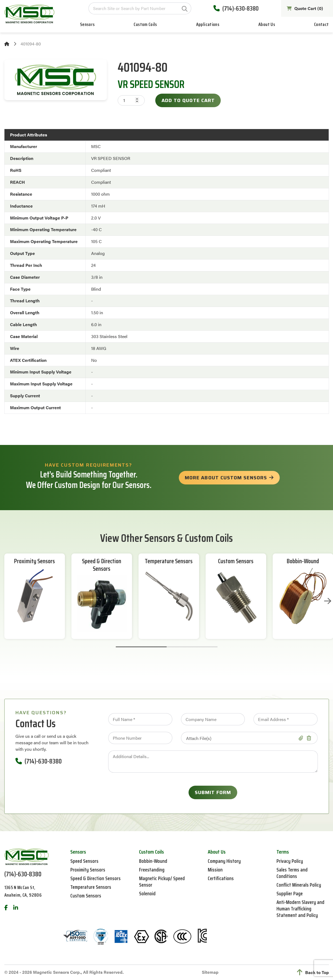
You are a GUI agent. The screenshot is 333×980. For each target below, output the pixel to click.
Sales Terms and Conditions (293, 873)
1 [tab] (141, 647)
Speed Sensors (85, 861)
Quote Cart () (304, 9)
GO (184, 9)
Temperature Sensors (169, 561)
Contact (322, 25)
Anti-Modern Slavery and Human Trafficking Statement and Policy (301, 909)
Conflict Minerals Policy (299, 885)
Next (327, 601)
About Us (267, 25)
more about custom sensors (226, 478)
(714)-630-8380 (235, 9)
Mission (215, 870)
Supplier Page (290, 893)
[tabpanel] (35, 596)
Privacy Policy (290, 861)
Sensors (88, 25)
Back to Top (313, 972)
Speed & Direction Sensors (102, 565)
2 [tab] (192, 647)
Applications (208, 25)
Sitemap (210, 972)
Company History (225, 861)
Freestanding (152, 870)
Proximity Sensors (34, 561)
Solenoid (147, 893)
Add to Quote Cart (188, 100)
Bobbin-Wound (303, 561)
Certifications (221, 878)
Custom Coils (145, 25)
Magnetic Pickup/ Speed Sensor (162, 881)
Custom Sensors (236, 561)
